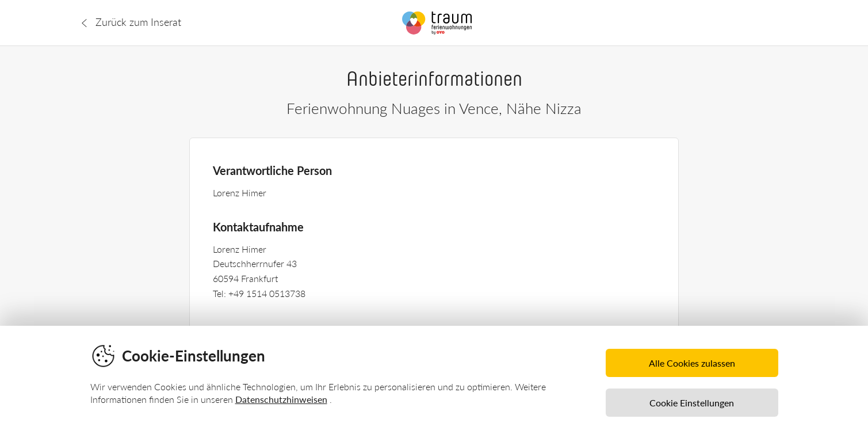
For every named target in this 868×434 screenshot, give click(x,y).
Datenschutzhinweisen (281, 399)
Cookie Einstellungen (692, 403)
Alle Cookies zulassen (692, 363)
